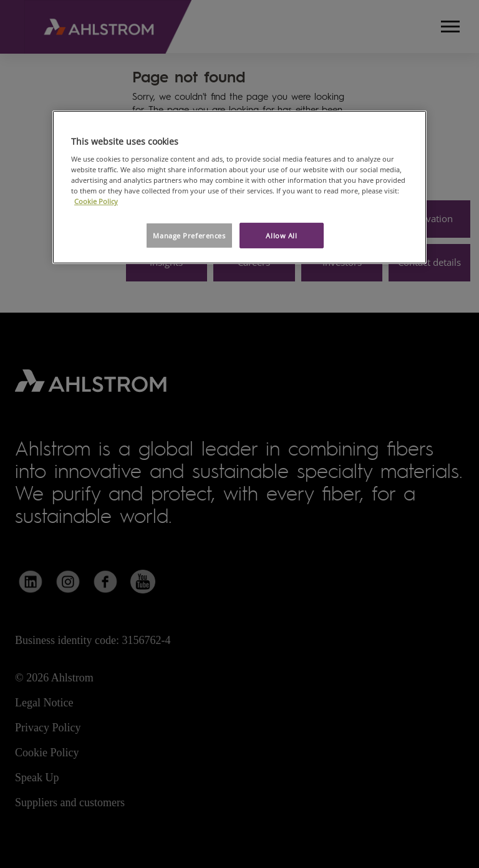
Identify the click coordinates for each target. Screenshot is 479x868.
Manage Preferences (189, 235)
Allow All (281, 235)
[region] (239, 188)
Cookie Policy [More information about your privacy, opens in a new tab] (96, 201)
